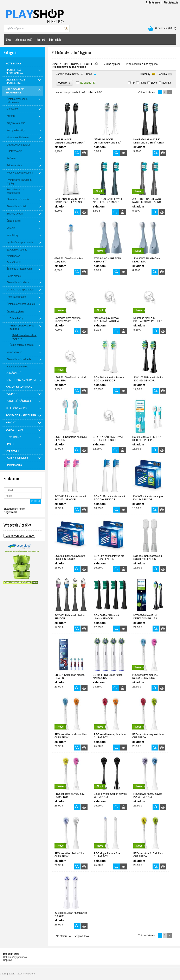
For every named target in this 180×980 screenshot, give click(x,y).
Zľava (154, 83)
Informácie (55, 39)
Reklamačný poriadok (15, 957)
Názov (76, 74)
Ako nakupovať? (24, 39)
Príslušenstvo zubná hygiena (142, 64)
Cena (89, 74)
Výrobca (65, 83)
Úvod (9, 39)
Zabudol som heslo (14, 509)
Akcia (143, 83)
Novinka (166, 83)
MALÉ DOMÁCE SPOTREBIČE (81, 64)
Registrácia (171, 2)
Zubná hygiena (112, 64)
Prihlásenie (153, 2)
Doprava (8, 960)
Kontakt (41, 39)
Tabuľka (162, 74)
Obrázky (145, 74)
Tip (133, 83)
